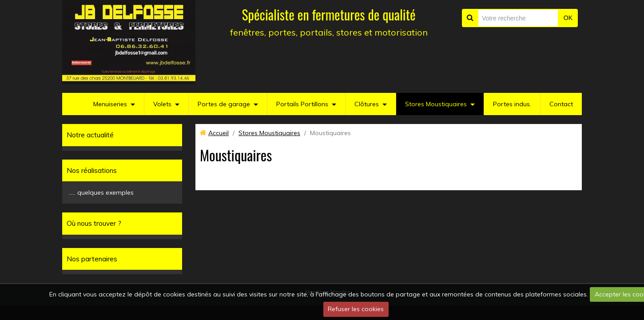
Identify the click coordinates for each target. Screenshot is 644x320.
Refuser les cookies (356, 309)
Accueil (219, 133)
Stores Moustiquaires (436, 104)
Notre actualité (90, 135)
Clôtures (367, 104)
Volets (162, 104)
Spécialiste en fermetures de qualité (328, 14)
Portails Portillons (302, 104)
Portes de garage (224, 104)
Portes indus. (512, 104)
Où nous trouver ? (94, 223)
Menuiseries (110, 104)
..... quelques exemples (101, 192)
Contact (561, 104)
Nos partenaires (92, 259)
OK (568, 18)
